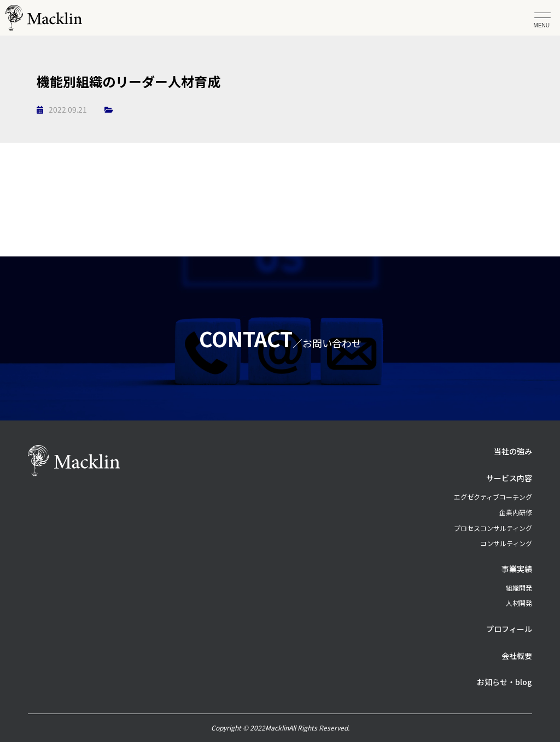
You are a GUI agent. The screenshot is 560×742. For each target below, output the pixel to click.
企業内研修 (516, 512)
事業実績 (517, 569)
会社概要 (517, 656)
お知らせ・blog (504, 682)
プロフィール (509, 629)
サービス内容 (509, 478)
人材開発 (519, 603)
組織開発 (519, 588)
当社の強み (513, 451)
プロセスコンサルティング (493, 528)
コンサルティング (506, 543)
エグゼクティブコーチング (493, 497)
